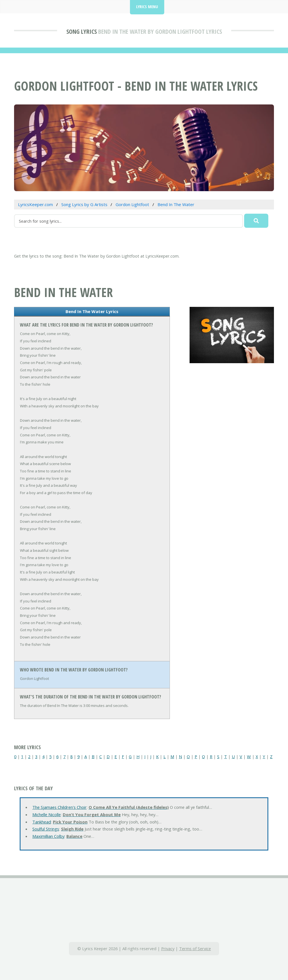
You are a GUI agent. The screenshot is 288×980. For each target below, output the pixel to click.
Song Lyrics (82, 31)
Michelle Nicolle (47, 814)
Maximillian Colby (48, 836)
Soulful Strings (46, 829)
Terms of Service (195, 948)
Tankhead (42, 822)
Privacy (168, 948)
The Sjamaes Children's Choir (59, 807)
